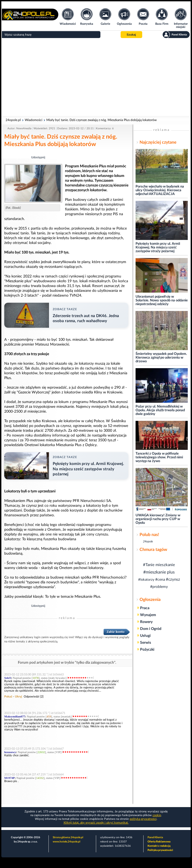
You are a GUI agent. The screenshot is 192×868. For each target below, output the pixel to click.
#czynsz (173, 580)
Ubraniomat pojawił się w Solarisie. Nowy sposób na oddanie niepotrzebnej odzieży (162, 300)
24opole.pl (13, 120)
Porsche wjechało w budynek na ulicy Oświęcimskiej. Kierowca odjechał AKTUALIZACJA (160, 190)
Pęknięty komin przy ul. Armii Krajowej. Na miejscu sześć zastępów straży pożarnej (158, 248)
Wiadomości (34, 120)
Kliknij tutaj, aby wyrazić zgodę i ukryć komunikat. (96, 823)
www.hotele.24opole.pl (66, 842)
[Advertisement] (96, 77)
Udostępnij (38, 157)
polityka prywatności (143, 819)
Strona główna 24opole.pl (68, 837)
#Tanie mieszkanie (159, 565)
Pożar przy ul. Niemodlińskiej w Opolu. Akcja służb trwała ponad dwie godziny (160, 410)
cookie (157, 815)
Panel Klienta (155, 837)
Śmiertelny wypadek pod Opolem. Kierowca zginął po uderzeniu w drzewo (161, 358)
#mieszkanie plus (159, 572)
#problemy (159, 587)
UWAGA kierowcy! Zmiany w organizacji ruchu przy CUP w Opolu (158, 519)
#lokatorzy (146, 580)
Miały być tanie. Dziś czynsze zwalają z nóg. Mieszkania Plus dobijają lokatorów (101, 120)
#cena (160, 580)
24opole (148, 541)
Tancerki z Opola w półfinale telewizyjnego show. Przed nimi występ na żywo (159, 457)
